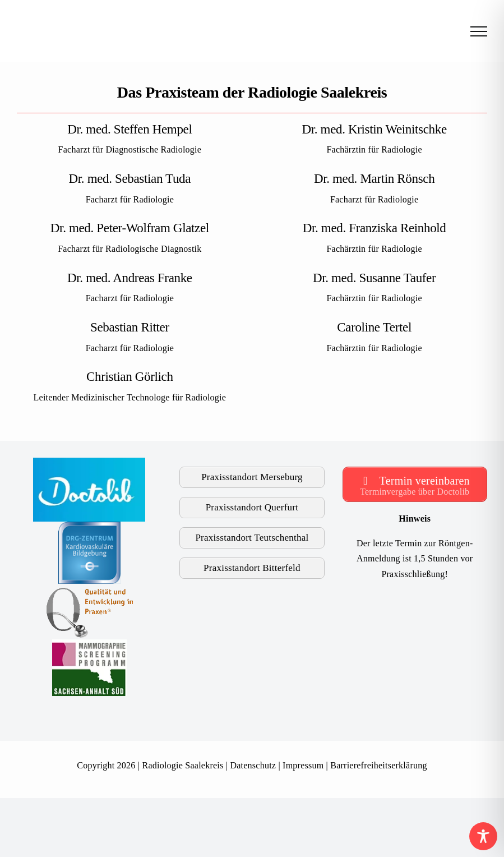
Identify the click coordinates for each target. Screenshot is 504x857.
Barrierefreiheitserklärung (378, 765)
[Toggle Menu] (479, 31)
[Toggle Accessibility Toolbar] (483, 836)
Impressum (303, 765)
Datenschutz (253, 765)
